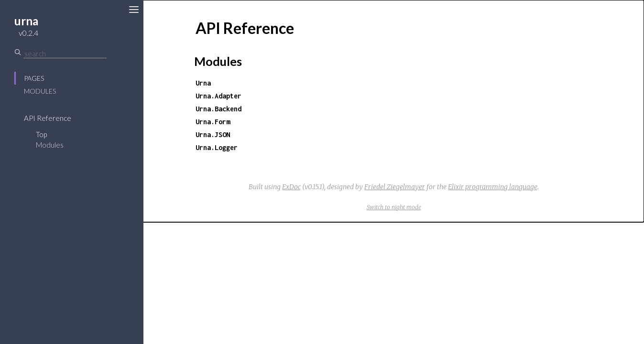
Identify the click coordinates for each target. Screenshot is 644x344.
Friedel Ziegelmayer (395, 187)
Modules (40, 91)
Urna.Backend (218, 109)
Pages (34, 78)
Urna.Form (213, 122)
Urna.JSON (213, 134)
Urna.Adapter (218, 96)
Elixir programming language (493, 187)
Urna (203, 83)
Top (41, 134)
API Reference (48, 118)
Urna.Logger (217, 147)
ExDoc (291, 187)
